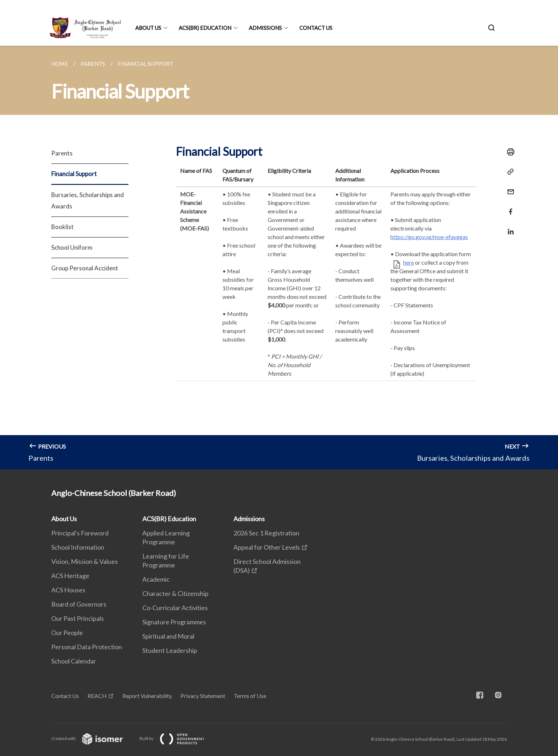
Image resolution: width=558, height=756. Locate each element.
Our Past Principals (78, 618)
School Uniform (72, 247)
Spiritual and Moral (168, 636)
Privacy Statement (203, 696)
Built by (178, 738)
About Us (148, 28)
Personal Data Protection (87, 647)
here (409, 262)
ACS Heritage (70, 576)
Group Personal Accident (85, 268)
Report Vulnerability (147, 696)
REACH (97, 696)
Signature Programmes (174, 622)
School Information (78, 547)
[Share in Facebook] (509, 207)
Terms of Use (250, 696)
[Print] (509, 152)
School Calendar (74, 661)
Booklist (62, 227)
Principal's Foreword (80, 533)
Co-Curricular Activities (175, 608)
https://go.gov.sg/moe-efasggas (429, 237)
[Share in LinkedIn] (509, 227)
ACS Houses (68, 590)
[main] (279, 258)
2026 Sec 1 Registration (266, 533)
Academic (156, 579)
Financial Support (74, 174)
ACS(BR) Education (205, 28)
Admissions (265, 28)
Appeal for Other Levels (267, 547)
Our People (67, 633)
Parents (62, 153)
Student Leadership (170, 650)
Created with (93, 738)
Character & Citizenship (175, 593)
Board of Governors (79, 604)
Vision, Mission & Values (85, 561)
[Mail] (509, 187)
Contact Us (316, 28)
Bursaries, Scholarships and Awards (88, 200)
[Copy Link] (509, 172)
